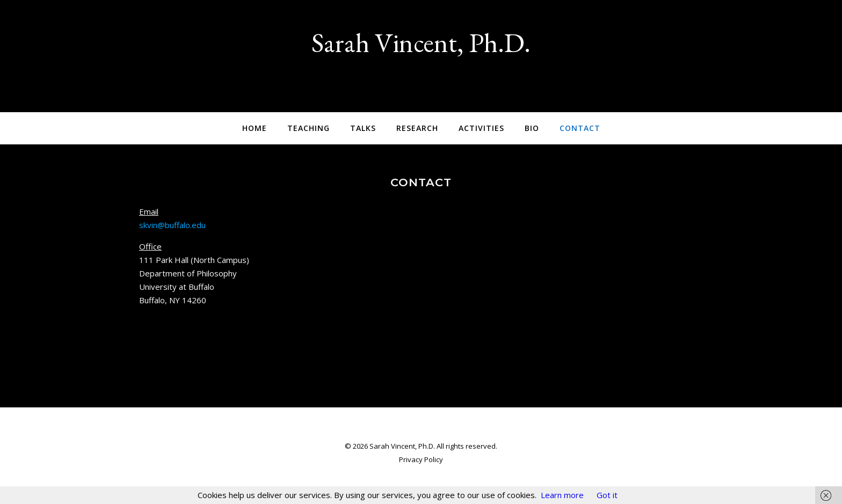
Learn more (562, 495)
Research (417, 128)
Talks (363, 128)
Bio (532, 128)
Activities (481, 128)
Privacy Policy (421, 459)
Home (255, 128)
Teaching (309, 128)
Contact (580, 128)
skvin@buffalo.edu (172, 225)
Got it (607, 495)
